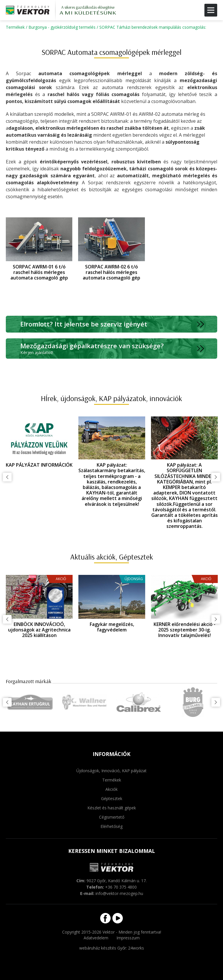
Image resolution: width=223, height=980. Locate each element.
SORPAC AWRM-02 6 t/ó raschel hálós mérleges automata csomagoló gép (111, 272)
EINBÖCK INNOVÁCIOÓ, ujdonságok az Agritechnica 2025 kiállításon (39, 630)
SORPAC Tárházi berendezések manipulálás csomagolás (152, 27)
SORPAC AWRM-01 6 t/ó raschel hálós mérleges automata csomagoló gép (39, 272)
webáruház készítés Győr (103, 948)
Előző (7, 477)
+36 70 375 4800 (121, 887)
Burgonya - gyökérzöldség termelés (62, 27)
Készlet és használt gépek (112, 808)
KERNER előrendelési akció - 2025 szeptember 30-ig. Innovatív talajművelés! (185, 630)
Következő (216, 477)
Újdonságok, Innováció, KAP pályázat (111, 771)
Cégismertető (112, 817)
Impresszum (128, 938)
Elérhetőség (111, 826)
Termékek (15, 27)
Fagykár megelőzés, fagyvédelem (112, 627)
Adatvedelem (96, 938)
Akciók (111, 789)
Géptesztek (112, 798)
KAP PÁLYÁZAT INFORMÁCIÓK (39, 465)
